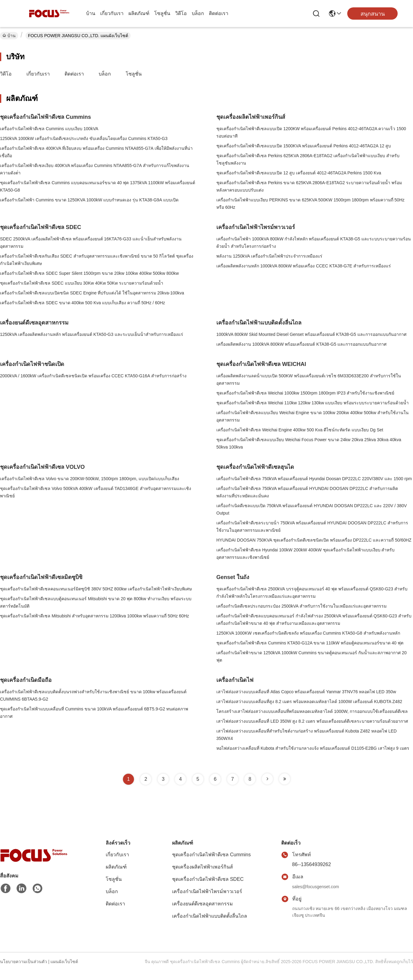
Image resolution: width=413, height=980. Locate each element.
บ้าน (91, 13)
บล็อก (198, 13)
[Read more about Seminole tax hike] (267, 779)
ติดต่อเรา (219, 13)
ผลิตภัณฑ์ (139, 13)
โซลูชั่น (162, 13)
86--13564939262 (312, 864)
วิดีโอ (181, 13)
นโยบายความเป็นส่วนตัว (24, 962)
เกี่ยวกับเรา (112, 13)
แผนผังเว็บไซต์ (64, 962)
